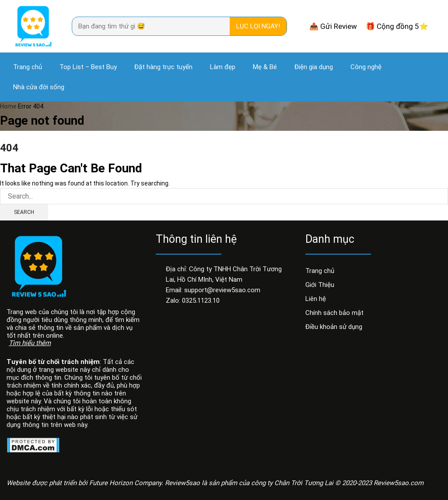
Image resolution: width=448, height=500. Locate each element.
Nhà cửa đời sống (39, 87)
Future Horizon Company (125, 483)
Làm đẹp (223, 67)
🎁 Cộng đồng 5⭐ (397, 26)
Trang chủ (28, 67)
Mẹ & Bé (265, 67)
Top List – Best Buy (88, 67)
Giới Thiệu (320, 285)
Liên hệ (316, 299)
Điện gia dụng (314, 67)
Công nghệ (366, 67)
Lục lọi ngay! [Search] (258, 26)
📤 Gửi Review (333, 26)
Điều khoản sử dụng (334, 327)
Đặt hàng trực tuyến (163, 67)
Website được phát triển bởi (48, 483)
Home (8, 106)
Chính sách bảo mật (334, 313)
